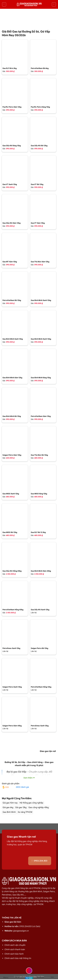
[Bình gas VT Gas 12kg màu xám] (43, 207)
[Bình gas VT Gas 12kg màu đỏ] (43, 169)
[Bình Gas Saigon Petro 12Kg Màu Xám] (15, 439)
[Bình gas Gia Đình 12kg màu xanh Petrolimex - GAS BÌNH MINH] (15, 323)
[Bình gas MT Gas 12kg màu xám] (15, 246)
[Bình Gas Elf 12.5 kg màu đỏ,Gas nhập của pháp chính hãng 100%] (43, 517)
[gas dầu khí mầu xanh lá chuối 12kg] (43, 594)
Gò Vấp (22, 762)
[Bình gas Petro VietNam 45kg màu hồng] (15, 594)
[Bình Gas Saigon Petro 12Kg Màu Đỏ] (43, 633)
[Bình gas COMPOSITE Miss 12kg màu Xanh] (15, 478)
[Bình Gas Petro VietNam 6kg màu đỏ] (43, 53)
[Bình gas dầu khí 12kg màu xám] (15, 207)
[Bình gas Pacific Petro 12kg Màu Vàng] (43, 91)
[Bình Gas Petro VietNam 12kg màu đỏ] (15, 285)
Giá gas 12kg (21, 807)
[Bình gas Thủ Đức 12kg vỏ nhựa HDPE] (43, 439)
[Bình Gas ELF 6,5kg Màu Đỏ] (15, 53)
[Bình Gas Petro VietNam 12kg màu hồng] (43, 671)
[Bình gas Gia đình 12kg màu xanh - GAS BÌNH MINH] (43, 285)
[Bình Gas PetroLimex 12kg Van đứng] (15, 633)
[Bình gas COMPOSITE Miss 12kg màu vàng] (43, 478)
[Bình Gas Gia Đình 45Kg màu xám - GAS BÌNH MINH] (43, 555)
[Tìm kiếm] (54, 4)
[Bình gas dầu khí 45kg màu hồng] (15, 555)
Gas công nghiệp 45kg (39, 807)
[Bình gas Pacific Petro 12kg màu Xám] (15, 91)
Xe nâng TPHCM (25, 812)
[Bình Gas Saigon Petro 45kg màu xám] (15, 710)
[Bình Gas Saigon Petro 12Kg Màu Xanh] (15, 671)
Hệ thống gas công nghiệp (31, 803)
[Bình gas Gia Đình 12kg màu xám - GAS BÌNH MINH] (15, 362)
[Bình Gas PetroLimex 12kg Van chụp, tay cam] (43, 710)
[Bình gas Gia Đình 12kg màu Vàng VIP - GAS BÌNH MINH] (43, 362)
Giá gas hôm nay (10, 803)
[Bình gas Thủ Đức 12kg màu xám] (43, 246)
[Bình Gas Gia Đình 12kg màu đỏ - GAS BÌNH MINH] (15, 401)
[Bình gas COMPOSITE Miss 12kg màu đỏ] (15, 517)
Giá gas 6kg (8, 807)
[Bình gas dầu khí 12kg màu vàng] (15, 130)
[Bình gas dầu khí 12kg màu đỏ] (43, 130)
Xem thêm (28, 778)
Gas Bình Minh (9, 812)
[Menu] (4, 4)
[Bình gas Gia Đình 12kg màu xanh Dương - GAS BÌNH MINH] (43, 323)
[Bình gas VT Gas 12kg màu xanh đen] (15, 169)
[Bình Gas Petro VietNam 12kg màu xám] (43, 401)
